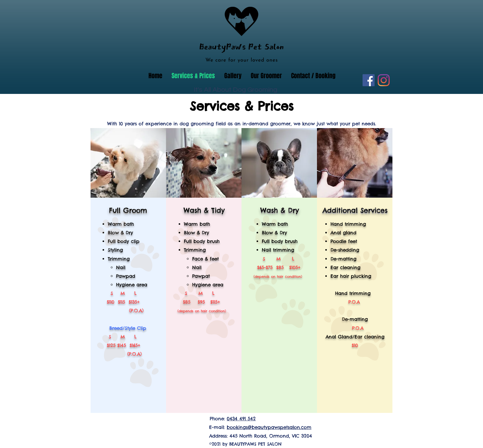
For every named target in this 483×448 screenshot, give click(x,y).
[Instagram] (384, 80)
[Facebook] (369, 80)
